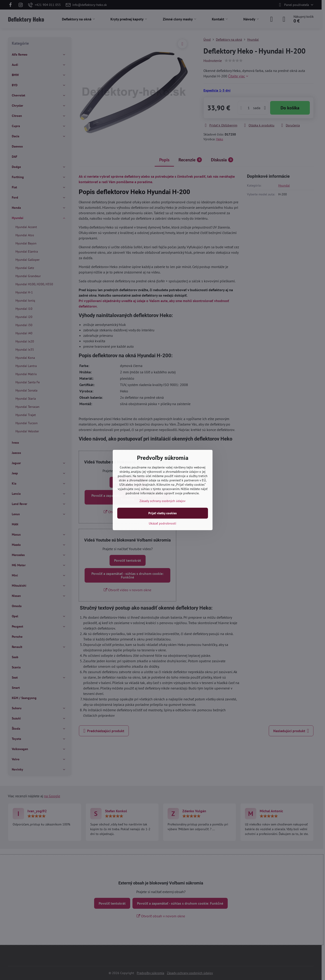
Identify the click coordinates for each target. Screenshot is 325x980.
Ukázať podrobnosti (162, 523)
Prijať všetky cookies (162, 513)
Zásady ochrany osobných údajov (162, 501)
